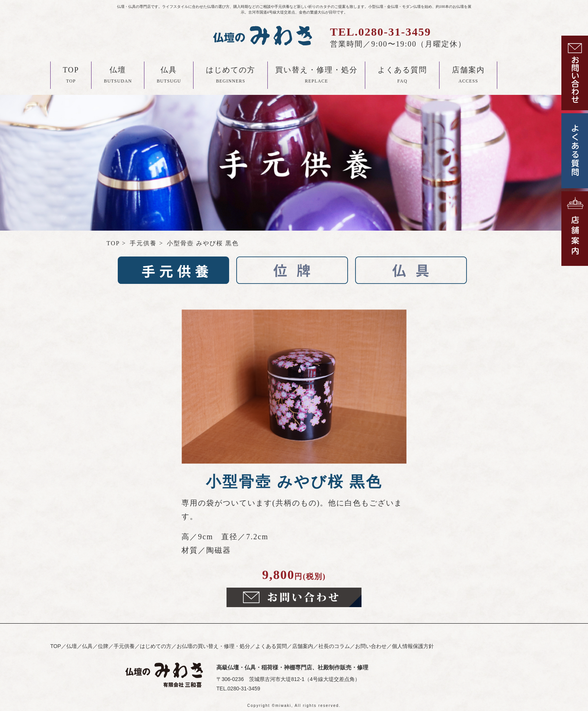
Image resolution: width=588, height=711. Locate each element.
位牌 (103, 646)
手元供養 (124, 646)
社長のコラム (334, 646)
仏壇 (118, 76)
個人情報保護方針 (413, 646)
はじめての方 (231, 76)
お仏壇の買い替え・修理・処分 (213, 646)
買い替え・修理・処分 (316, 76)
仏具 (169, 76)
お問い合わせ (371, 646)
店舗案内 (468, 76)
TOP (71, 76)
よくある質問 (402, 76)
